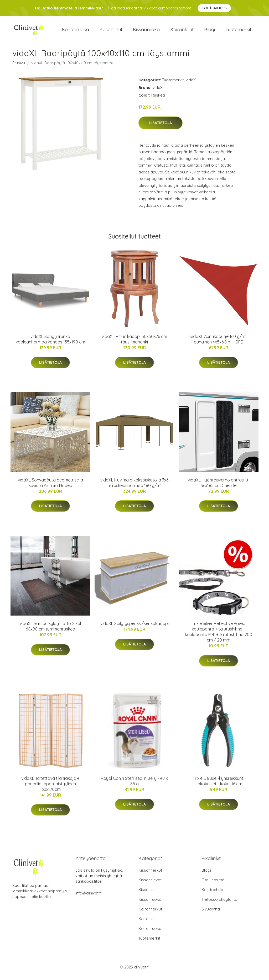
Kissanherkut (150, 874)
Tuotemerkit (238, 31)
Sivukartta (211, 913)
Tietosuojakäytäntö (219, 903)
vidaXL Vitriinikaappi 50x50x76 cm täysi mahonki (134, 343)
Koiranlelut (182, 31)
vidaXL (192, 84)
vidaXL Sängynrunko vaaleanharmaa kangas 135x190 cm (50, 343)
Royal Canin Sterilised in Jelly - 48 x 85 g (134, 785)
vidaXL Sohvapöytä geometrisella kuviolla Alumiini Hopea (50, 486)
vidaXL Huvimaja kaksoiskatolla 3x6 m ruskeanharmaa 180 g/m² (134, 486)
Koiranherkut (150, 913)
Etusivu (19, 67)
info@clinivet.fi (89, 897)
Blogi (209, 31)
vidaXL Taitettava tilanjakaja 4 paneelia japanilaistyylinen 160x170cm (50, 787)
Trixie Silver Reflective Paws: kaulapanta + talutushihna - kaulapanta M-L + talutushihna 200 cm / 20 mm (219, 635)
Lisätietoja (161, 126)
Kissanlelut (111, 31)
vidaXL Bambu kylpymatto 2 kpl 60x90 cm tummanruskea (50, 630)
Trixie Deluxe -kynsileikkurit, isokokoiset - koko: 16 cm (218, 785)
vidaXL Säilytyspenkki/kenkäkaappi (134, 627)
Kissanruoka (146, 31)
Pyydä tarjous (214, 8)
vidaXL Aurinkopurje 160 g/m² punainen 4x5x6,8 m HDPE (218, 343)
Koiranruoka (75, 31)
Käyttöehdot (213, 894)
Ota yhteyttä (213, 884)
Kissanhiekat (150, 884)
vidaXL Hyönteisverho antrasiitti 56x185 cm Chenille (219, 486)
